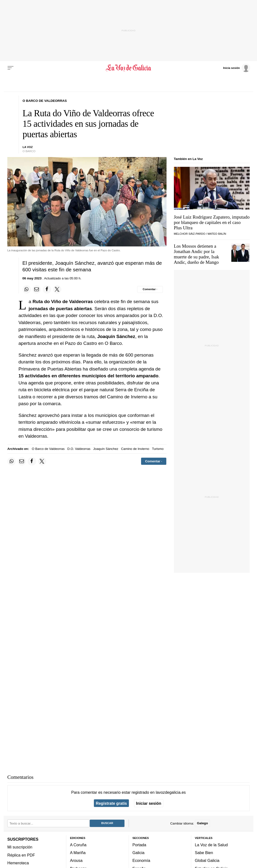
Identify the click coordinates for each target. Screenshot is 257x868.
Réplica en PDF (21, 855)
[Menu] (11, 68)
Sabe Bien (204, 853)
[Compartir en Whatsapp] (27, 289)
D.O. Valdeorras (79, 449)
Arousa (76, 861)
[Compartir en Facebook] (47, 289)
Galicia (139, 853)
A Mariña (78, 853)
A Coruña (78, 845)
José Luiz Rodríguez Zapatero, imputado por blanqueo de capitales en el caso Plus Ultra (212, 222)
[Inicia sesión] (236, 68)
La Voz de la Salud (211, 845)
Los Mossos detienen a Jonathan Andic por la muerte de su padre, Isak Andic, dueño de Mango (196, 254)
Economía (141, 861)
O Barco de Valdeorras (48, 449)
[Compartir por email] (37, 289)
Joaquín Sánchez (106, 449)
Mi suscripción (20, 847)
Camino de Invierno (135, 449)
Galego (202, 823)
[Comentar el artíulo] (150, 289)
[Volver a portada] (129, 68)
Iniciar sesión (149, 803)
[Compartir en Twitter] (57, 289)
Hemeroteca (18, 863)
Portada (140, 845)
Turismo (158, 449)
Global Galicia (207, 861)
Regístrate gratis (111, 803)
